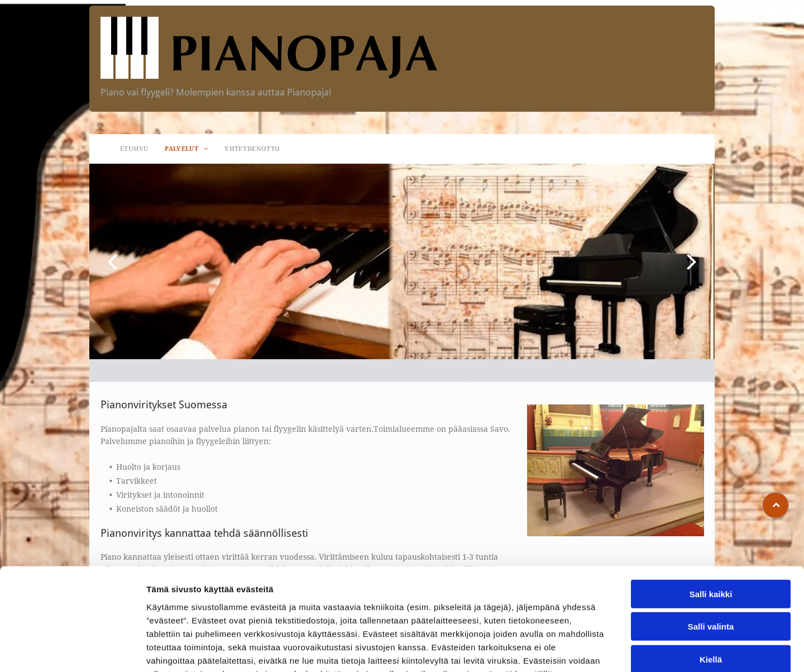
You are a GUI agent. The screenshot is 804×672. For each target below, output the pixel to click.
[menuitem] (134, 149)
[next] (692, 261)
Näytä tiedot (597, 650)
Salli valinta (711, 557)
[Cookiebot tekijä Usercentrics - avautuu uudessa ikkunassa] (72, 650)
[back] (112, 261)
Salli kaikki (711, 525)
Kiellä (711, 590)
